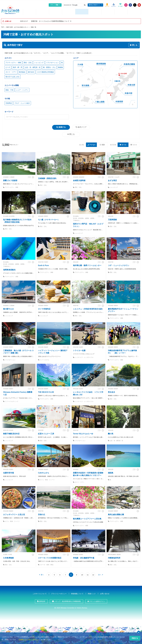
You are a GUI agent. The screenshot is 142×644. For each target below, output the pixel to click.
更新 (103, 144)
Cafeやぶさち (44, 472)
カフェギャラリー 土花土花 (14, 514)
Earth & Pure (43, 265)
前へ (42, 574)
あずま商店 (112, 180)
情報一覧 (34, 27)
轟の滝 (111, 433)
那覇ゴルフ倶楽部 (10, 180)
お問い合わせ (105, 593)
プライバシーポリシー (59, 593)
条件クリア (82, 126)
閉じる (72, 134)
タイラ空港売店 (44, 308)
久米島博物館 (8, 557)
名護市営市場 (8, 472)
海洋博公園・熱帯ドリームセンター (87, 265)
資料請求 (42, 601)
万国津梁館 (112, 219)
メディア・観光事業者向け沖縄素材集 (68, 601)
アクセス (92, 144)
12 (93, 574)
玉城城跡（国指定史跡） (48, 178)
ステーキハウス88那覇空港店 (50, 557)
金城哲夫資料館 (79, 180)
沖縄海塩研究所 (114, 557)
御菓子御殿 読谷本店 (11, 433)
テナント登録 (54, 5)
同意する (135, 638)
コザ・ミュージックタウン (119, 265)
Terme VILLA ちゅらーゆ (83, 433)
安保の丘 (42, 514)
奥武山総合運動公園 (116, 514)
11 (88, 574)
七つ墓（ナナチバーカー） (49, 219)
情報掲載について (77, 593)
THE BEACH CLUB (46, 391)
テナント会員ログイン (97, 601)
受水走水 (111, 391)
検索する (62, 126)
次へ (100, 574)
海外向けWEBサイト (94, 5)
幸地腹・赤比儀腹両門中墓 (84, 557)
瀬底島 (111, 472)
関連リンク (92, 593)
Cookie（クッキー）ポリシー (29, 639)
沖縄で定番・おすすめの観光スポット (17, 27)
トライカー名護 (79, 350)
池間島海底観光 (9, 269)
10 (82, 574)
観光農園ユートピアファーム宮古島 (87, 518)
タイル (124, 144)
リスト (135, 144)
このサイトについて (40, 593)
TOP (2, 27)
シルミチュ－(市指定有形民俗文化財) (88, 308)
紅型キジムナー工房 (46, 433)
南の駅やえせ (8, 308)
